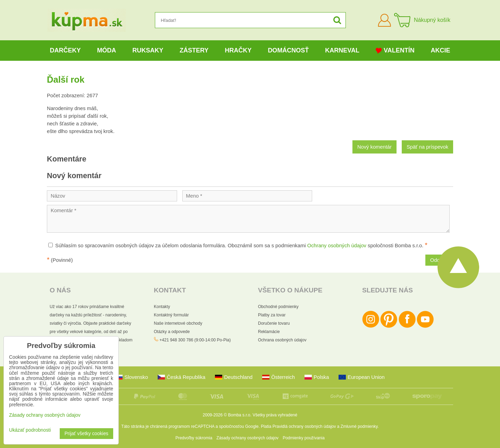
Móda (106, 50)
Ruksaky (148, 50)
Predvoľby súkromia (194, 438)
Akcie (441, 50)
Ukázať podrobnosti (30, 430)
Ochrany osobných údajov (337, 246)
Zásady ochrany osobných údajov (247, 438)
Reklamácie (269, 332)
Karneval (342, 50)
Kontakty (162, 307)
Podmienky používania (304, 438)
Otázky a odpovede (172, 332)
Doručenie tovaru (274, 323)
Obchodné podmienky (278, 307)
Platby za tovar (272, 315)
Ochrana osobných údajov (282, 340)
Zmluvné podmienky (359, 426)
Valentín (395, 51)
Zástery (194, 50)
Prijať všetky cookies (86, 434)
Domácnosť (288, 50)
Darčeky (65, 50)
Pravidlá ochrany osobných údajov (304, 426)
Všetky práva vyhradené (275, 415)
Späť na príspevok (427, 147)
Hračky (238, 50)
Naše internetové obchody (178, 323)
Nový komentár (374, 147)
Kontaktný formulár (171, 315)
